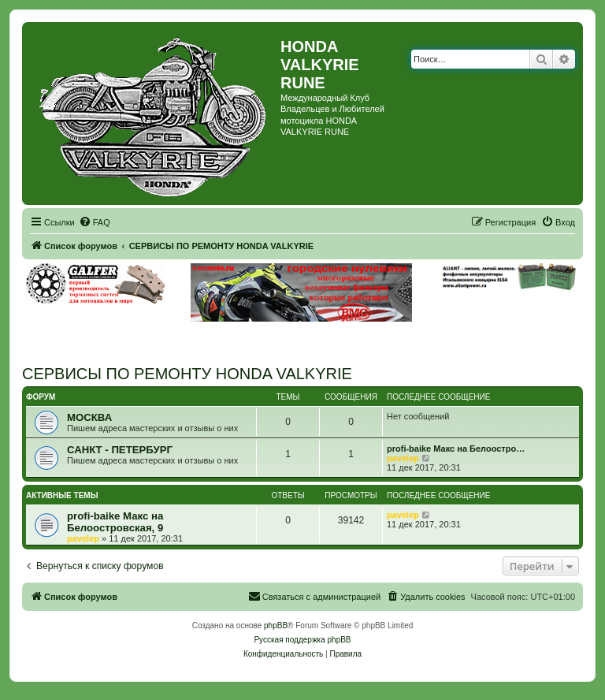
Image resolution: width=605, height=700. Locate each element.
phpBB (276, 626)
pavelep (403, 458)
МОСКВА (89, 417)
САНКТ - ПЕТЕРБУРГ (120, 450)
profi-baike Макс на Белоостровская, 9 (115, 522)
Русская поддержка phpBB (302, 640)
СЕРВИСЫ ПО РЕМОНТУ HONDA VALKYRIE (187, 374)
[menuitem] (95, 222)
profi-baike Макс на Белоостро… (456, 449)
